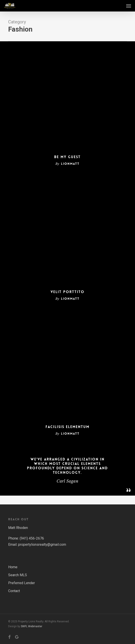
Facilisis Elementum (67, 427)
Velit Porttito (67, 292)
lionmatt (70, 164)
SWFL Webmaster (31, 626)
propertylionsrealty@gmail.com (42, 545)
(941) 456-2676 (32, 538)
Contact (14, 591)
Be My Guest (67, 157)
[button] (129, 6)
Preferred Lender (22, 583)
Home (13, 567)
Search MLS (18, 575)
